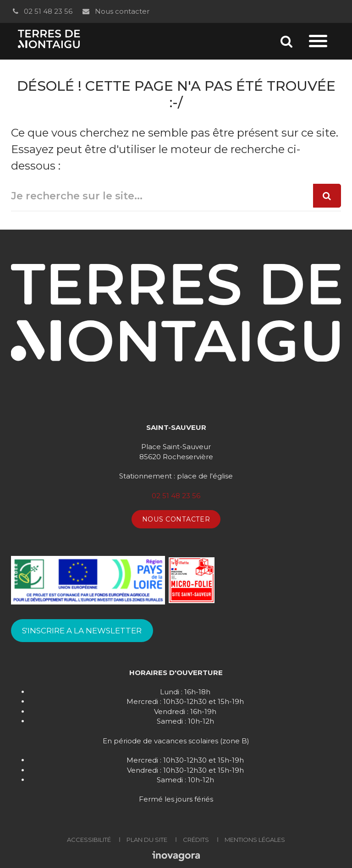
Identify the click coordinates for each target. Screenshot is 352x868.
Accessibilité (89, 840)
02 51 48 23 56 (42, 11)
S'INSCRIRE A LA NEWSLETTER (82, 631)
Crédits (196, 840)
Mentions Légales (255, 840)
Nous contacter (115, 11)
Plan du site (147, 840)
